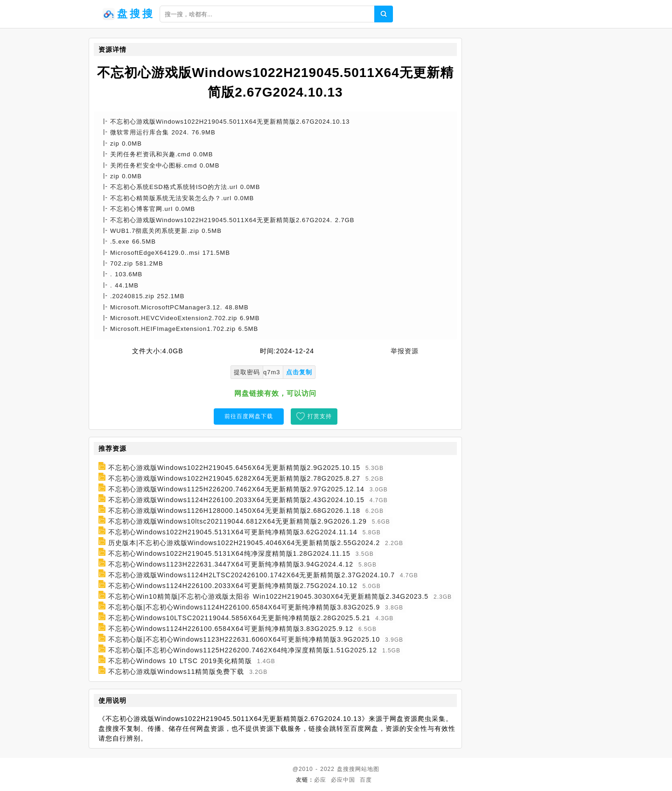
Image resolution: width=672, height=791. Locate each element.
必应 (320, 780)
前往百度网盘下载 (249, 416)
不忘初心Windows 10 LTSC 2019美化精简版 (180, 661)
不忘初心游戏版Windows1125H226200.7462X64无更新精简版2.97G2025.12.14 (236, 489)
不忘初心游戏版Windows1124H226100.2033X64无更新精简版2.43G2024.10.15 (236, 500)
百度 (366, 780)
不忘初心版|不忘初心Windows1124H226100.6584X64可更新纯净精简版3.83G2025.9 (244, 607)
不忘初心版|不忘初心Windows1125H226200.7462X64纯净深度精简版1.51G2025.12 (243, 650)
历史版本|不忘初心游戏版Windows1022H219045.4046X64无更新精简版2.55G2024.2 (244, 543)
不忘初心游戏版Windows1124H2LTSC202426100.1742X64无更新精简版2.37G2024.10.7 (252, 575)
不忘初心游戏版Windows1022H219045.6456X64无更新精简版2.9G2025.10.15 (234, 468)
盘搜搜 (346, 769)
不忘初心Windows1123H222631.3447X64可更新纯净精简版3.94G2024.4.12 (231, 564)
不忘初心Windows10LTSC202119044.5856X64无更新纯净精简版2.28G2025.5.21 (239, 618)
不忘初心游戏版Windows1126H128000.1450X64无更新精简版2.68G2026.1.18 (234, 511)
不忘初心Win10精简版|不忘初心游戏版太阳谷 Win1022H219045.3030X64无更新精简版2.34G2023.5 (268, 596)
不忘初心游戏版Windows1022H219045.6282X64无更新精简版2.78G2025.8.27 (234, 478)
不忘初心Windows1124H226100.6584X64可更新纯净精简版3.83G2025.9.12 (231, 629)
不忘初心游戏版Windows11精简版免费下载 (176, 672)
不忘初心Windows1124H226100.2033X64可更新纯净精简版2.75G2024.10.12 (233, 586)
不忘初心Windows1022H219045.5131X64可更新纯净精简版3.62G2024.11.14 (233, 532)
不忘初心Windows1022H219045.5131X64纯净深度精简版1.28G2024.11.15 (229, 553)
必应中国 (343, 780)
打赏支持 (320, 416)
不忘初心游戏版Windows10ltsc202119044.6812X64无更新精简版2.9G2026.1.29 (238, 521)
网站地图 (367, 769)
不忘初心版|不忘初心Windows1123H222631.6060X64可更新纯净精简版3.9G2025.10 (244, 639)
